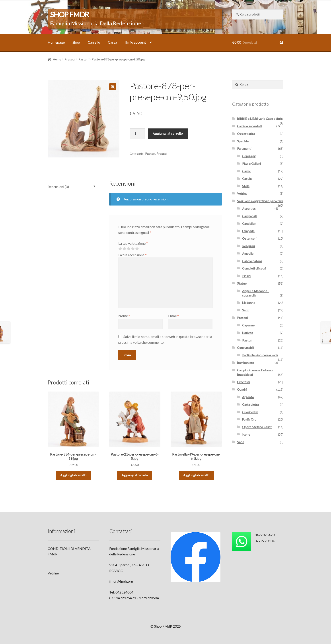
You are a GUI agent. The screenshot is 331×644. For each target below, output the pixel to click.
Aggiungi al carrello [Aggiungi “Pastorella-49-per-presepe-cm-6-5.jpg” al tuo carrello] (196, 475)
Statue (242, 283)
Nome (124, 316)
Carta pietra (250, 404)
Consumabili (245, 348)
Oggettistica (246, 134)
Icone (246, 434)
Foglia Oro (249, 419)
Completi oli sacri (254, 268)
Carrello (94, 42)
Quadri (242, 389)
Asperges (249, 209)
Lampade (248, 231)
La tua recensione (132, 255)
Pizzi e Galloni (251, 164)
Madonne (249, 303)
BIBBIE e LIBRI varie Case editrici (260, 119)
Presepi (70, 59)
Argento (248, 397)
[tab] (73, 187)
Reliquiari (248, 246)
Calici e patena (252, 261)
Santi (246, 310)
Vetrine (53, 573)
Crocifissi (243, 382)
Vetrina (242, 193)
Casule (247, 179)
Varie (241, 442)
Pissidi (247, 276)
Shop (76, 42)
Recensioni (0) (58, 187)
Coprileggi (249, 156)
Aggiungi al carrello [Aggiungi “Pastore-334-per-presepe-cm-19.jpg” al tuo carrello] (73, 475)
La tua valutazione (133, 243)
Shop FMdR (70, 15)
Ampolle (248, 253)
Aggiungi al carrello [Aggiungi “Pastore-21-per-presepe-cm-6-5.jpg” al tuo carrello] (135, 475)
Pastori (83, 59)
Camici (247, 171)
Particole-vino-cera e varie (260, 355)
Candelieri (249, 224)
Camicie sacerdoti (249, 126)
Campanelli (250, 216)
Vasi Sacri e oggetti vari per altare (260, 201)
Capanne (248, 325)
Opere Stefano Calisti (257, 427)
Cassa (112, 42)
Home (57, 59)
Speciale (243, 141)
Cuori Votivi (250, 412)
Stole (246, 186)
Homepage (56, 42)
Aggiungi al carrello (168, 133)
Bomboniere (245, 363)
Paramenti (244, 148)
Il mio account (135, 42)
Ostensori (249, 238)
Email (173, 316)
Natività (248, 333)
